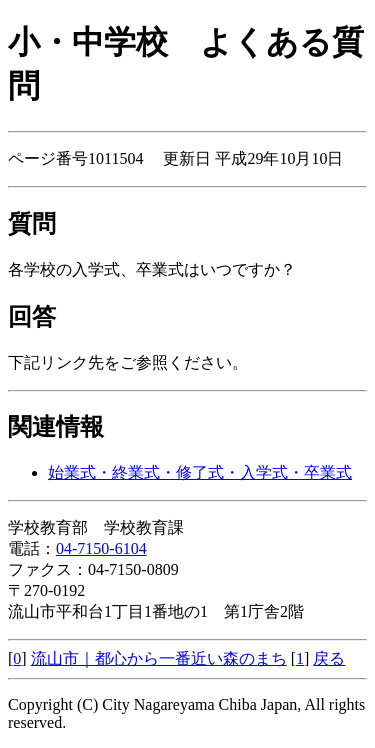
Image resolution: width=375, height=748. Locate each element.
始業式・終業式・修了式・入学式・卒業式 (200, 472)
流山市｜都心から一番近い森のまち (159, 658)
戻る (329, 658)
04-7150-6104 (101, 548)
